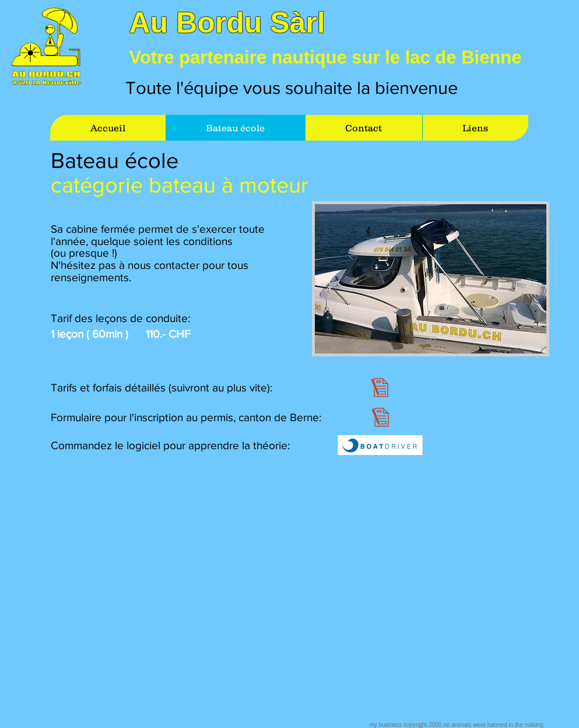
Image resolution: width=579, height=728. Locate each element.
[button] (431, 279)
